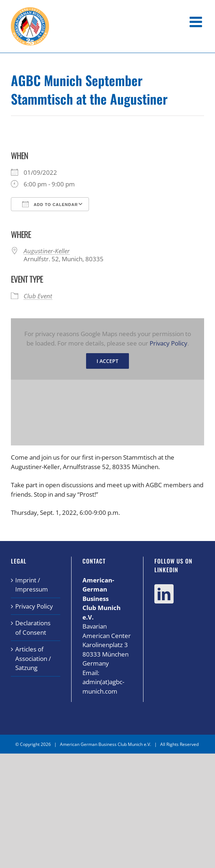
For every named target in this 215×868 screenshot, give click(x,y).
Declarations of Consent (33, 628)
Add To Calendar (50, 204)
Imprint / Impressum (32, 585)
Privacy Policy (169, 343)
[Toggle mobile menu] (197, 22)
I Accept (107, 361)
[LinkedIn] (164, 594)
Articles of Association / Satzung (33, 658)
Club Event (38, 296)
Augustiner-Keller (47, 251)
